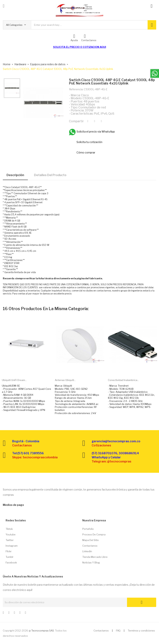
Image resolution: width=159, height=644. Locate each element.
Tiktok (9, 529)
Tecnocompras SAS (43, 631)
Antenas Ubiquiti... (65, 380)
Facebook (11, 562)
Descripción (15, 175)
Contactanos (90, 546)
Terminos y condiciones (141, 631)
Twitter (10, 540)
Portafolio (88, 529)
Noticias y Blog (91, 562)
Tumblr (10, 557)
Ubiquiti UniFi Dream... (14, 380)
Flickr (9, 551)
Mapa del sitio (91, 540)
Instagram (12, 546)
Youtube (11, 534)
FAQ (118, 631)
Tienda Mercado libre (95, 557)
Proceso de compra (94, 534)
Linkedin (87, 551)
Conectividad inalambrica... (123, 380)
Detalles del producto (50, 175)
